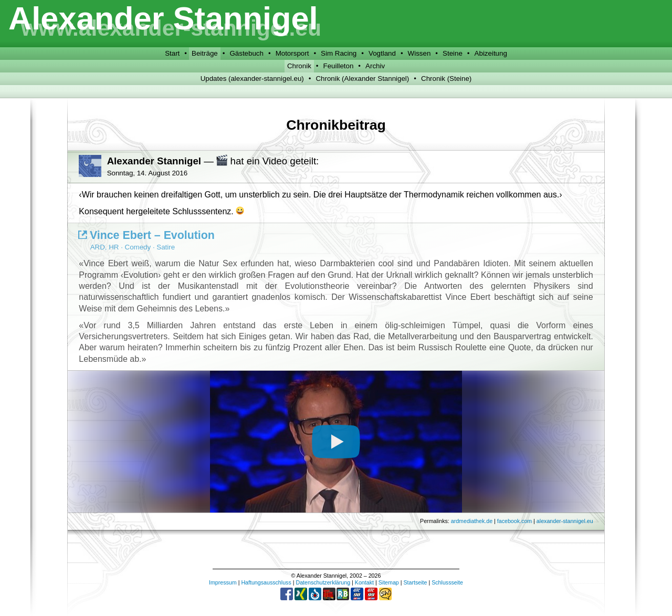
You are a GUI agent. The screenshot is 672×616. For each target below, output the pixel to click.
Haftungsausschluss (266, 582)
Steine (453, 53)
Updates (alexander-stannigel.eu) (252, 79)
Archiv (375, 66)
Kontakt (364, 582)
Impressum (223, 582)
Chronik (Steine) (446, 79)
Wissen (419, 53)
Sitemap (389, 582)
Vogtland (382, 53)
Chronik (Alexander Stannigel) (362, 79)
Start (172, 53)
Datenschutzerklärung (323, 582)
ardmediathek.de (472, 521)
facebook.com (514, 521)
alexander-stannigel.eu (565, 521)
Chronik (299, 66)
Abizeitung (491, 53)
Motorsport (292, 53)
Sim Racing (339, 53)
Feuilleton (339, 66)
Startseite (415, 582)
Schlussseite (447, 582)
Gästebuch (246, 53)
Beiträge (205, 53)
